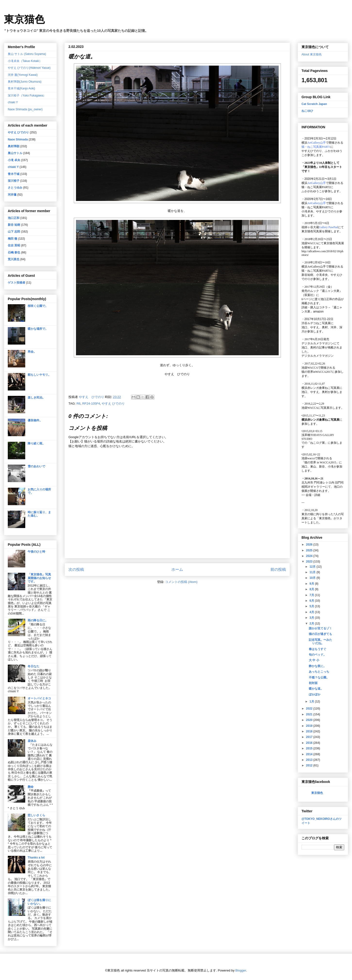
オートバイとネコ (39, 698)
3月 (312, 618)
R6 (79, 403)
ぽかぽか (315, 694)
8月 (312, 589)
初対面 (313, 683)
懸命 (31, 787)
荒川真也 (14, 259)
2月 (312, 624)
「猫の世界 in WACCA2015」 (320, 462)
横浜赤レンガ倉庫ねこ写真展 (320, 388)
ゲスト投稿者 (17, 283)
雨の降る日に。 (38, 620)
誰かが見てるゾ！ (320, 628)
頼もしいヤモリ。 (39, 375)
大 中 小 (314, 660)
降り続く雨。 (36, 443)
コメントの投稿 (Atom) (181, 582)
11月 (313, 572)
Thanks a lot (36, 858)
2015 (310, 748)
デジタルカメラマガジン (318, 356)
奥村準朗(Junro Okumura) (25, 82)
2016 (310, 743)
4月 (312, 612)
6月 (312, 601)
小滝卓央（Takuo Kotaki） (25, 61)
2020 (310, 720)
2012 (310, 765)
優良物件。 (35, 420)
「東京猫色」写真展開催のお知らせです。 (39, 578)
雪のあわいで (36, 466)
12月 (313, 567)
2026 (310, 545)
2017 (310, 737)
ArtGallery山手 (317, 267)
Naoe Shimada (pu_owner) (25, 109)
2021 (310, 714)
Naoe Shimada (18, 139)
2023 (310, 562)
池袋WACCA (310, 243)
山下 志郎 (14, 232)
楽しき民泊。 (36, 398)
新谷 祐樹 (14, 225)
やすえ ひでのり (113, 403)
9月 (312, 584)
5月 (312, 606)
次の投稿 (76, 569)
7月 (312, 595)
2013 (310, 760)
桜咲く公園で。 (38, 306)
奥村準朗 (14, 146)
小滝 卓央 (14, 160)
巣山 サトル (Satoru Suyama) (27, 54)
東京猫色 (24, 19)
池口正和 (14, 218)
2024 (310, 556)
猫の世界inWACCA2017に (318, 372)
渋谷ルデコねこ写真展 (316, 323)
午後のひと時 (36, 552)
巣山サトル (15, 153)
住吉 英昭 (14, 245)
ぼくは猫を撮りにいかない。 (39, 902)
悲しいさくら (36, 815)
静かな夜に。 (318, 666)
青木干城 (14, 174)
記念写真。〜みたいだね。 (320, 642)
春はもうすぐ (318, 649)
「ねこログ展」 (318, 443)
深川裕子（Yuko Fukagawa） (27, 95)
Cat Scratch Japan (314, 104)
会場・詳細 (311, 495)
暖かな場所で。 (38, 329)
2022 (310, 709)
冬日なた (34, 666)
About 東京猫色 (312, 54)
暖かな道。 (316, 689)
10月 (313, 578)
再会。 (32, 352)
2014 (310, 754)
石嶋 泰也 (14, 252)
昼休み (32, 741)
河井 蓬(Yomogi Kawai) (23, 75)
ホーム (177, 569)
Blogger (241, 970)
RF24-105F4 (91, 403)
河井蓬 (12, 195)
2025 (310, 550)
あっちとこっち (319, 672)
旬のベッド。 (318, 655)
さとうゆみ (15, 188)
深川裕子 (14, 181)
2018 (310, 731)
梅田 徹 (13, 239)
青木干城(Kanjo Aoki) (21, 88)
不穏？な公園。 (319, 677)
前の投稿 (278, 569)
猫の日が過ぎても (320, 634)
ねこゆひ (307, 111)
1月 (312, 702)
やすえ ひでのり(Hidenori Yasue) (29, 68)
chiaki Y (13, 102)
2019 (310, 726)
